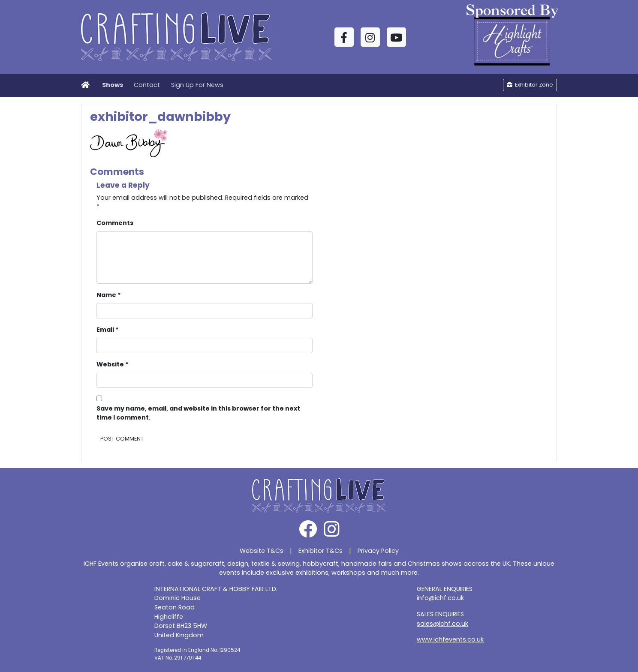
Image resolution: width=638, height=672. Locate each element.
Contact (147, 85)
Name (109, 295)
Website (113, 364)
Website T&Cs (262, 551)
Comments (115, 223)
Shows (113, 85)
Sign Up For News (197, 85)
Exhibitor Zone (530, 85)
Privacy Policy (378, 551)
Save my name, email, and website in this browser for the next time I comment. (198, 413)
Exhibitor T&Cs (321, 551)
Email (108, 330)
